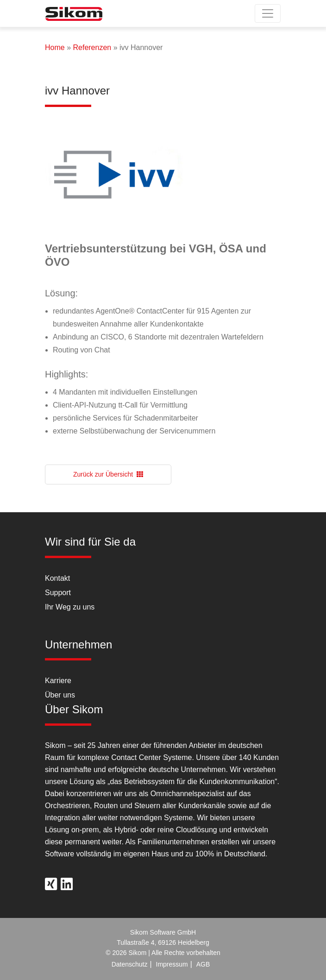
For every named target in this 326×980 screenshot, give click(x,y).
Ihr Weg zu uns (70, 607)
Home (55, 47)
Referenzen (92, 47)
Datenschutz (130, 964)
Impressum (172, 964)
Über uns (60, 695)
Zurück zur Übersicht (108, 474)
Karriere (58, 681)
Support (58, 593)
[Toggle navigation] (268, 13)
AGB (203, 964)
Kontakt (57, 578)
